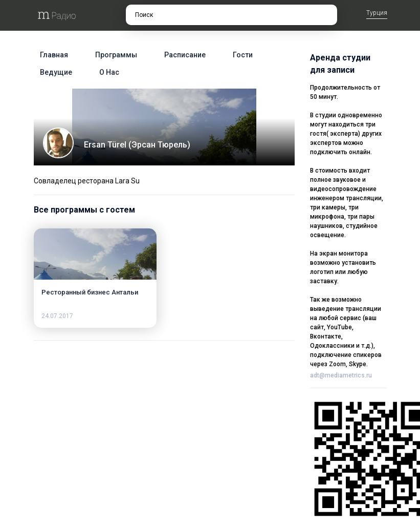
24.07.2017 (57, 316)
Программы (116, 55)
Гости (243, 55)
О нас (109, 72)
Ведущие (56, 72)
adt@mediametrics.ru (341, 375)
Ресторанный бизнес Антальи (90, 292)
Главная (54, 55)
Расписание (185, 55)
